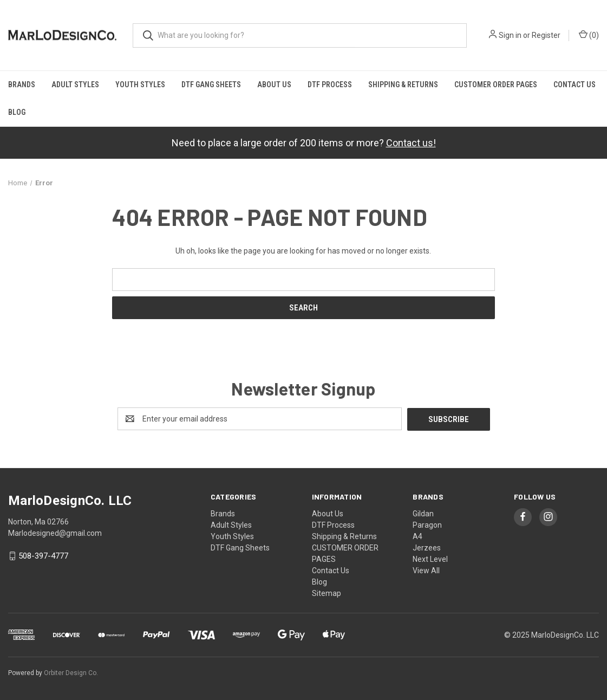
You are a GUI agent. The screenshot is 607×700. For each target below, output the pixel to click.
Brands (22, 85)
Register (546, 35)
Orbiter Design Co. (71, 672)
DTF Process (330, 85)
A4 (417, 536)
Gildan (423, 513)
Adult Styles (75, 85)
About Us (274, 85)
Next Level (430, 559)
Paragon (427, 524)
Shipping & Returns (403, 85)
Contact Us (575, 85)
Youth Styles (140, 85)
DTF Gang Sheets (211, 85)
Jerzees (427, 547)
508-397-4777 (43, 556)
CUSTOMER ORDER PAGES (496, 85)
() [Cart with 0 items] (589, 35)
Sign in (510, 35)
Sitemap (327, 593)
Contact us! (411, 143)
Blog (17, 112)
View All (426, 570)
